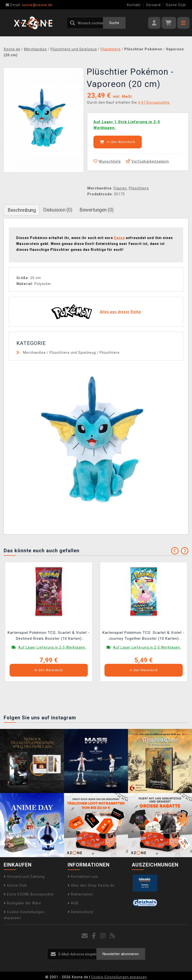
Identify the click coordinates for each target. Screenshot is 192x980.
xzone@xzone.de (29, 5)
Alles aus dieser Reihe (120, 312)
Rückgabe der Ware (22, 903)
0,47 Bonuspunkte (154, 102)
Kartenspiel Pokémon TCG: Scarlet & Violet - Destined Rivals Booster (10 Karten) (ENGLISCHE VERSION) (49, 636)
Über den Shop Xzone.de (91, 885)
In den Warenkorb (118, 142)
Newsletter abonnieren (121, 954)
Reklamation (80, 894)
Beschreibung (22, 210)
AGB (73, 903)
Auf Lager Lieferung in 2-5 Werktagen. (52, 647)
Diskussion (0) (58, 210)
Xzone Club (176, 5)
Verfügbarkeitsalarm (147, 161)
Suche (114, 23)
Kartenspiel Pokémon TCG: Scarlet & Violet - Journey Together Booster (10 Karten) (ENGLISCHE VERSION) (144, 636)
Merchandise (34, 353)
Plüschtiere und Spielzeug (73, 353)
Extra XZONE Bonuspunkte (29, 894)
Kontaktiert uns (83, 877)
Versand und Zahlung (24, 877)
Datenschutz (81, 912)
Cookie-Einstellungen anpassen (119, 977)
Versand (153, 5)
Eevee (119, 238)
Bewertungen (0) (96, 210)
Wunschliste (107, 161)
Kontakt (134, 5)
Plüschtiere (139, 188)
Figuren (120, 188)
